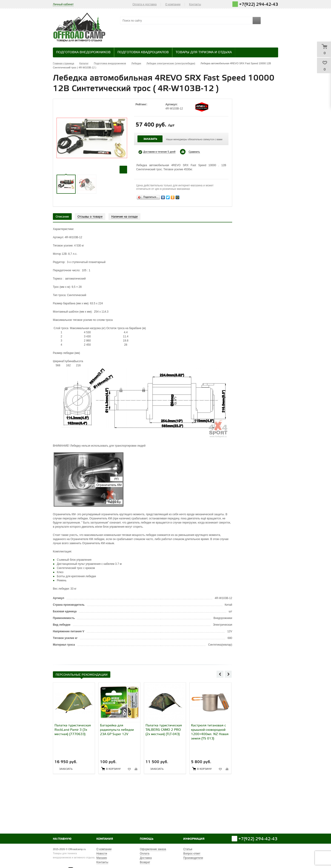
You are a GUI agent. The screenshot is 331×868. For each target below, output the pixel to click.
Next (228, 674)
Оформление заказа (153, 849)
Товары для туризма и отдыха (204, 52)
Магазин (102, 858)
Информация (194, 839)
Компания (105, 839)
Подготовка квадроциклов (143, 52)
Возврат (145, 862)
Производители (193, 858)
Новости (102, 854)
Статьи (188, 849)
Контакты (195, 4)
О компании (173, 4)
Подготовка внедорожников (83, 52)
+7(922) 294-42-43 (259, 4)
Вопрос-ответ (192, 854)
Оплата (144, 854)
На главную (62, 839)
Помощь (147, 839)
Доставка (146, 858)
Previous (220, 674)
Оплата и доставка (144, 4)
